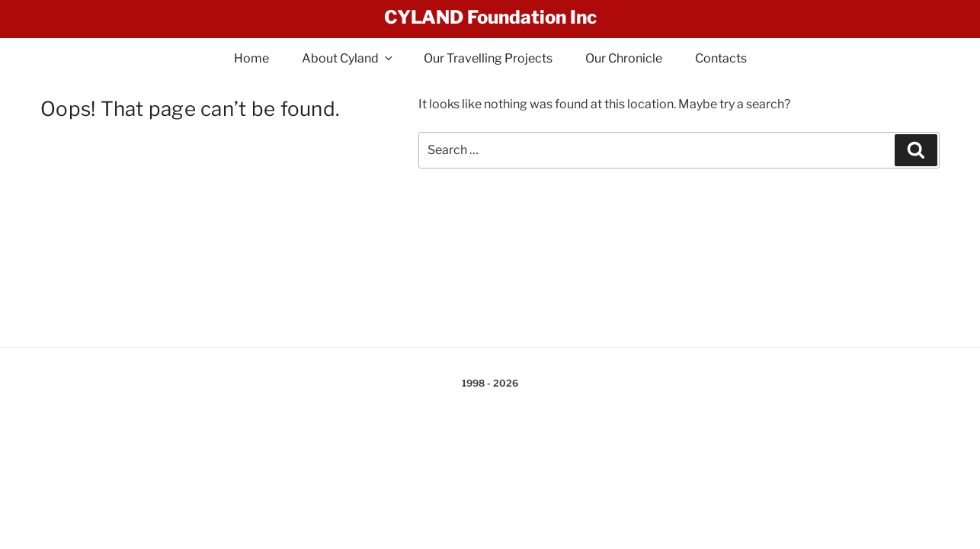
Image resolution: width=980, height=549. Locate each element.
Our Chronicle (624, 58)
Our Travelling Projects (488, 58)
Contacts (721, 58)
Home (251, 58)
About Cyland (348, 58)
